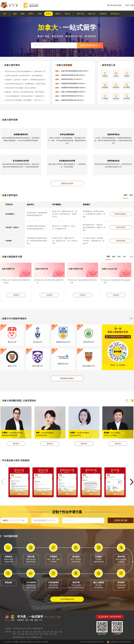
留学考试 (115, 14)
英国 (15, 14)
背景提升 (103, 14)
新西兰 (31, 14)
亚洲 (58, 14)
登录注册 (130, 5)
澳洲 (23, 14)
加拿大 (49, 14)
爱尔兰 (68, 14)
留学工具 (92, 14)
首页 (5, 14)
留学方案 (80, 14)
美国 (40, 14)
